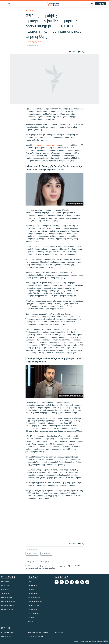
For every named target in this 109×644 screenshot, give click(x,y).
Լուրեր (30, 581)
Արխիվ (30, 621)
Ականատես (59, 632)
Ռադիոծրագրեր (7, 597)
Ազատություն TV (7, 581)
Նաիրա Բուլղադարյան (33, 42)
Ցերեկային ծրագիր (8, 605)
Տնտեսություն (32, 593)
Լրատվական (6, 589)
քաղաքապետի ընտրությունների (46, 145)
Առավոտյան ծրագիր (8, 601)
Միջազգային (32, 609)
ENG (85, 4)
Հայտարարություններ (36, 636)
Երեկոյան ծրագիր (7, 609)
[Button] (72, 52)
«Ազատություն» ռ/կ (8, 632)
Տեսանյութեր (6, 585)
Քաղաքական (31, 11)
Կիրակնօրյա (6, 593)
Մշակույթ (31, 617)
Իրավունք (31, 589)
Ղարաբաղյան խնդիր (35, 601)
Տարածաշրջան (33, 605)
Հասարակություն (34, 597)
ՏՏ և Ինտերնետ (33, 613)
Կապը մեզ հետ (6, 636)
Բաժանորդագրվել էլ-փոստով (38, 632)
